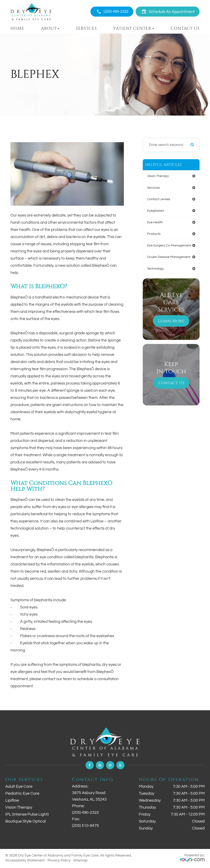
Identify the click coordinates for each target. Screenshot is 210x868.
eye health (154, 209)
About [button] (50, 28)
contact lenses (158, 192)
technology (154, 243)
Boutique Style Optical (26, 821)
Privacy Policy (59, 860)
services (152, 183)
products (153, 218)
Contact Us (185, 28)
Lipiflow (12, 800)
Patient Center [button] (134, 28)
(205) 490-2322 (116, 12)
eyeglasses (154, 200)
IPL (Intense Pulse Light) (27, 814)
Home (17, 28)
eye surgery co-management (168, 226)
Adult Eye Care (19, 786)
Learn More (171, 294)
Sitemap (80, 860)
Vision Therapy (19, 807)
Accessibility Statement (25, 860)
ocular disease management (168, 235)
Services (86, 28)
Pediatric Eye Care (22, 793)
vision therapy (157, 175)
